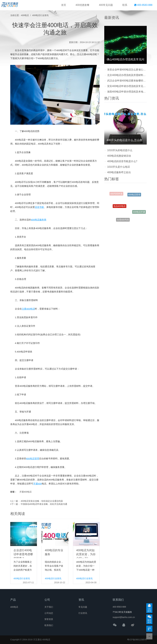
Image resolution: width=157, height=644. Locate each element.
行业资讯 (83, 613)
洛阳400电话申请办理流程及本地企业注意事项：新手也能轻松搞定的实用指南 (127, 92)
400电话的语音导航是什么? (122, 161)
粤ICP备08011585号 (137, 640)
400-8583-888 (143, 5)
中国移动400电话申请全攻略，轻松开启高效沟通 (44, 504)
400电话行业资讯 (40, 15)
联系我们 (49, 625)
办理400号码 (123, 220)
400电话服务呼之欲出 (119, 172)
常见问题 (83, 607)
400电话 (25, 15)
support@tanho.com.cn (124, 617)
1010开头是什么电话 (119, 167)
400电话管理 (33, 459)
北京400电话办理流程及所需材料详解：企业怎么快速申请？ (127, 75)
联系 (125, 5)
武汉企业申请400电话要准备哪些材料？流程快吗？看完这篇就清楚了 (127, 81)
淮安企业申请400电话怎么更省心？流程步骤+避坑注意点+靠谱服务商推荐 (127, 70)
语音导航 (39, 207)
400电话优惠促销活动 (119, 156)
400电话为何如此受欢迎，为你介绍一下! (86, 554)
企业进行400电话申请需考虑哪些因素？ (23, 554)
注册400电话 (28, 309)
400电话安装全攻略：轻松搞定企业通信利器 (42, 501)
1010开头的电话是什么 (120, 150)
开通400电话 (26, 492)
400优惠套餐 (83, 5)
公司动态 (49, 613)
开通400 (37, 484)
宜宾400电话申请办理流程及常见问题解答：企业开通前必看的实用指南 (127, 86)
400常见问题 (106, 5)
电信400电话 (120, 208)
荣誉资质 (49, 619)
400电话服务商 (39, 220)
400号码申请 (116, 194)
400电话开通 (139, 212)
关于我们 (49, 607)
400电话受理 (134, 196)
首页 (64, 5)
